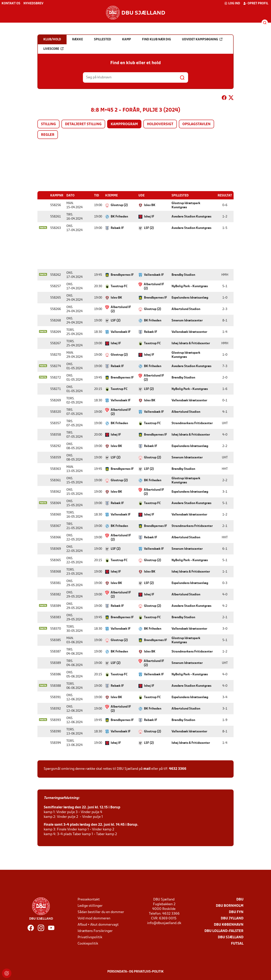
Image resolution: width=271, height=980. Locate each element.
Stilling (48, 124)
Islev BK (150, 205)
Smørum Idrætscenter (187, 320)
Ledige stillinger (90, 906)
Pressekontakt (89, 899)
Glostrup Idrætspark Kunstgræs (186, 205)
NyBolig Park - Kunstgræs (190, 286)
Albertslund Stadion (186, 309)
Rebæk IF (117, 228)
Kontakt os (11, 4)
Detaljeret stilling (83, 124)
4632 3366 (178, 769)
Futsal (237, 943)
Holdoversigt (160, 124)
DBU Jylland (232, 918)
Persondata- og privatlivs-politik (135, 972)
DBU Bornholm (230, 906)
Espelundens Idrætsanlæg (190, 298)
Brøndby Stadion (183, 275)
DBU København (229, 925)
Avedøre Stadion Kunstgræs (191, 217)
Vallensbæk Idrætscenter (189, 332)
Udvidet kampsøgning (202, 39)
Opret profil (256, 3)
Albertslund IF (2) (154, 286)
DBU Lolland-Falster (224, 931)
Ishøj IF (149, 217)
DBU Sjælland (231, 937)
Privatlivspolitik (90, 937)
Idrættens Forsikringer (95, 931)
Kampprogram (124, 124)
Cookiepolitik (88, 943)
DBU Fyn (236, 912)
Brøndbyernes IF (122, 275)
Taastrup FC (119, 286)
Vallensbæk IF (154, 275)
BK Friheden (119, 217)
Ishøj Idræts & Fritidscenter (191, 343)
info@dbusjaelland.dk (164, 923)
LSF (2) (149, 228)
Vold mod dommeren (94, 918)
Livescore (53, 49)
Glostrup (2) (119, 205)
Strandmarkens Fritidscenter (192, 423)
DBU (240, 899)
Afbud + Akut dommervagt (98, 925)
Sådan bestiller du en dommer (101, 912)
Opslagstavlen (196, 124)
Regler (48, 135)
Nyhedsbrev (33, 4)
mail (147, 769)
